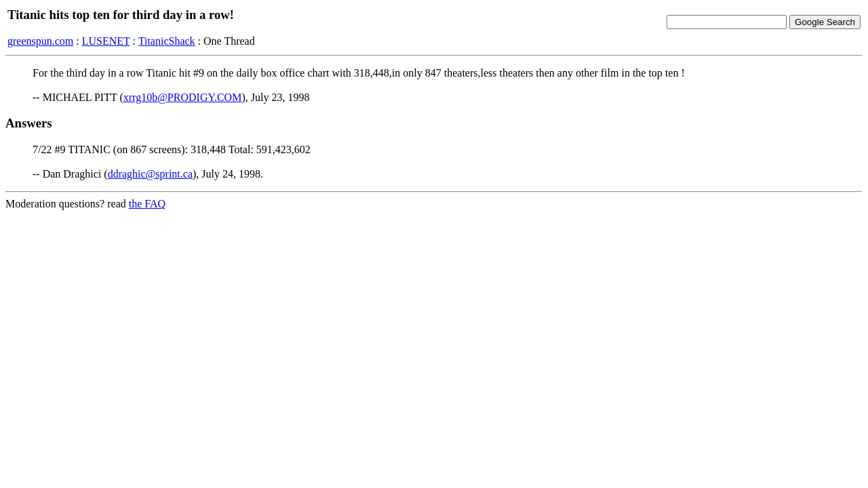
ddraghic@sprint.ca (150, 174)
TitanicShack (167, 41)
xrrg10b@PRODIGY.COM (183, 97)
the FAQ (147, 204)
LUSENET (106, 41)
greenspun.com (40, 41)
